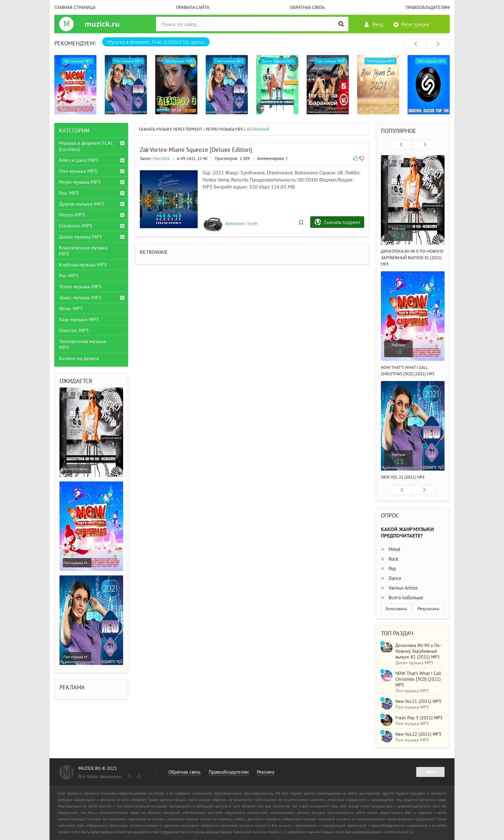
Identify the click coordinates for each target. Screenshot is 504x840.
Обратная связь (307, 7)
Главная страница (75, 7)
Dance (394, 578)
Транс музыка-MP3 (80, 297)
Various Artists (402, 588)
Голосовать (396, 609)
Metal (394, 549)
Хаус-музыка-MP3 (79, 319)
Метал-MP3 (72, 215)
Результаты (428, 609)
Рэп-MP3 (69, 275)
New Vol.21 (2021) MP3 (403, 477)
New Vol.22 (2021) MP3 (418, 734)
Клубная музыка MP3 (83, 265)
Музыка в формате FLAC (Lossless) (86, 146)
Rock (393, 559)
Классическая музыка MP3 (83, 251)
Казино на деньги (79, 358)
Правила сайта (193, 7)
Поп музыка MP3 (78, 171)
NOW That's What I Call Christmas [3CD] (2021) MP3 (418, 679)
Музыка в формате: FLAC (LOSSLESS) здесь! (156, 42)
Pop (392, 569)
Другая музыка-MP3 (82, 204)
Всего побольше (405, 597)
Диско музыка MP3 (81, 237)
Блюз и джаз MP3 (79, 160)
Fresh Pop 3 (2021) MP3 (419, 718)
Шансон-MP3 (74, 330)
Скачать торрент (342, 222)
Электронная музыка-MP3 (84, 344)
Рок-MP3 (69, 193)
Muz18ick (161, 159)
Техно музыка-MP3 (81, 286)
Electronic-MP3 (76, 226)
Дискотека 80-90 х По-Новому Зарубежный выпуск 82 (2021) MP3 (412, 258)
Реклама (265, 772)
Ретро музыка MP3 (80, 182)
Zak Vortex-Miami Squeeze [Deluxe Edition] (196, 150)
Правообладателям (428, 7)
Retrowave (235, 224)
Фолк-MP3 (71, 308)
